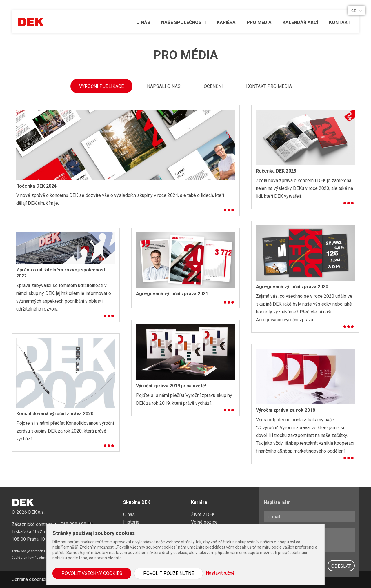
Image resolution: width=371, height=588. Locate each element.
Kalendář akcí (300, 22)
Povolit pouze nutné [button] (169, 573)
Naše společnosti (183, 22)
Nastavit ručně (220, 573)
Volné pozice (204, 522)
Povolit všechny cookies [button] (92, 573)
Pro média (259, 22)
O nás (143, 22)
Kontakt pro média (269, 86)
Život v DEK (203, 514)
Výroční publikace (101, 86)
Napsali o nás (164, 86)
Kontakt (340, 22)
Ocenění (213, 86)
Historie (131, 522)
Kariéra (226, 22)
